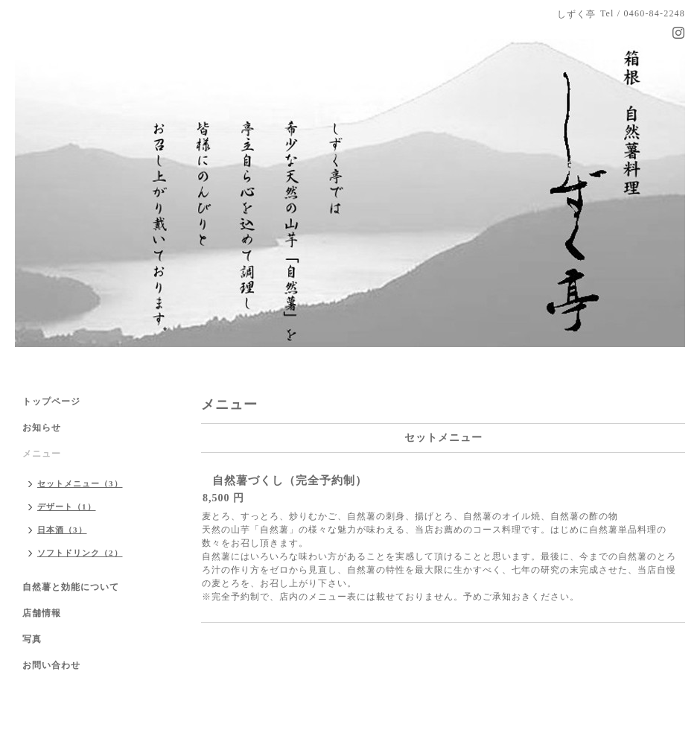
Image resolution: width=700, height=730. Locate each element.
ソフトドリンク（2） (80, 553)
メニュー (42, 454)
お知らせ (42, 428)
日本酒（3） (62, 530)
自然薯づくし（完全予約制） (290, 480)
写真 (32, 639)
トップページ (51, 401)
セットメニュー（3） (80, 483)
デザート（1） (67, 507)
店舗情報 (42, 613)
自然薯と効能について (71, 587)
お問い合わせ (51, 665)
